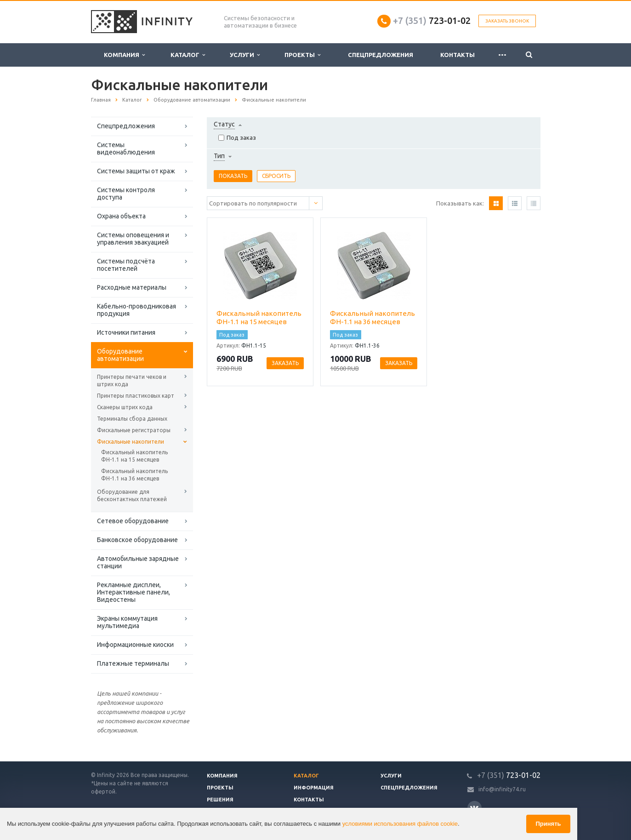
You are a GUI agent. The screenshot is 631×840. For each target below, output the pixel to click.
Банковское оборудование (137, 540)
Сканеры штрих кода (125, 407)
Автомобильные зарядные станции (138, 562)
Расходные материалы (132, 287)
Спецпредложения (381, 55)
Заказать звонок (507, 21)
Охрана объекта (121, 216)
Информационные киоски (135, 645)
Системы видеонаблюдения (126, 149)
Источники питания (126, 332)
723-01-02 (432, 20)
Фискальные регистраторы (134, 430)
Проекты (302, 55)
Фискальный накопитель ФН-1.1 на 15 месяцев (134, 456)
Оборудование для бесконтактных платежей (132, 495)
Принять (548, 824)
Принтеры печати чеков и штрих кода (132, 380)
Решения (220, 800)
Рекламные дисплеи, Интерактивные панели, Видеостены (134, 592)
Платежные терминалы (133, 663)
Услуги (245, 55)
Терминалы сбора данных (132, 419)
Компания (124, 55)
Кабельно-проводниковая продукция (136, 310)
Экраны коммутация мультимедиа (127, 622)
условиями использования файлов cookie (400, 824)
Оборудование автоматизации (120, 355)
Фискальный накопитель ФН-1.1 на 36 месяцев (134, 475)
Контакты (458, 55)
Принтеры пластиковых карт (136, 396)
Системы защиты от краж (136, 171)
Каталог (188, 55)
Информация (314, 788)
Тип (219, 156)
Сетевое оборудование (133, 521)
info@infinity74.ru (502, 789)
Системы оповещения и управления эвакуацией (133, 239)
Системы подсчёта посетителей (126, 265)
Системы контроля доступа (126, 194)
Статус (224, 124)
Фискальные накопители (131, 442)
